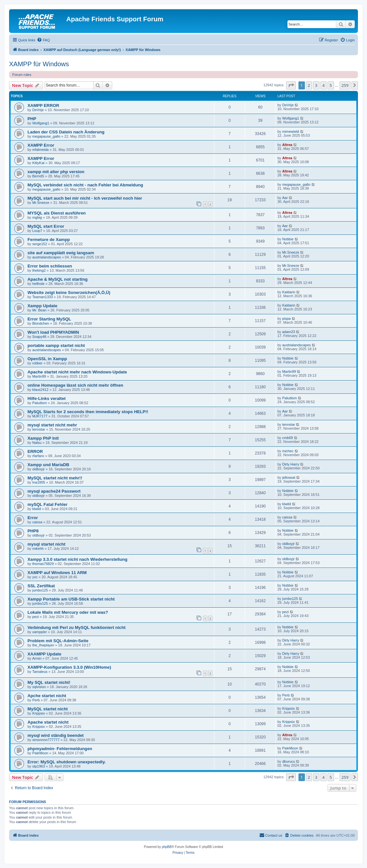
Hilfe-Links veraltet (47, 398)
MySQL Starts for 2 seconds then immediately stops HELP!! (88, 412)
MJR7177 (40, 416)
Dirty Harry (291, 464)
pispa (286, 319)
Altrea (287, 145)
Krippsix (39, 713)
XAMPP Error (41, 145)
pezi (36, 617)
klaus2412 (40, 390)
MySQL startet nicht (48, 709)
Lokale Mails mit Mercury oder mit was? (68, 612)
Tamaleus (40, 672)
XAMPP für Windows (39, 64)
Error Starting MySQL (49, 319)
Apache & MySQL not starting (58, 279)
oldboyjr (39, 469)
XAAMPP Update (44, 654)
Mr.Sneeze (41, 203)
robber (38, 363)
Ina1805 (39, 482)
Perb (36, 700)
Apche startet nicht (47, 696)
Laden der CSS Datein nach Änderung (66, 132)
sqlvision (39, 687)
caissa (37, 522)
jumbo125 (40, 590)
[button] (291, 85)
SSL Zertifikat (41, 586)
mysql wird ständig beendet (56, 735)
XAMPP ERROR (43, 105)
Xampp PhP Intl (43, 438)
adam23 (289, 332)
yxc (35, 577)
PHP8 (33, 531)
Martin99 (39, 376)
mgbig (37, 217)
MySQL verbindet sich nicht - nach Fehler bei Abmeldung (85, 185)
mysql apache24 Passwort (54, 491)
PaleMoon (40, 753)
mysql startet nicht (46, 544)
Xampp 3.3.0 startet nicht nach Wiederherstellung (77, 559)
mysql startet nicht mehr (52, 425)
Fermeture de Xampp (49, 240)
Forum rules (22, 75)
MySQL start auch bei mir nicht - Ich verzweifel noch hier (85, 198)
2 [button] (309, 85)
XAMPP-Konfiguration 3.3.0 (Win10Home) (69, 667)
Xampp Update (42, 306)
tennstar (39, 429)
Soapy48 (39, 337)
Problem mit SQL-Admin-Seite (58, 641)
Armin (37, 658)
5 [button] (331, 85)
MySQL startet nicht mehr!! (55, 478)
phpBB (167, 847)
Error (33, 518)
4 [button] (324, 85)
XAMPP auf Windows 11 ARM (57, 573)
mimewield (291, 131)
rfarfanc (38, 456)
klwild (37, 509)
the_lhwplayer (43, 645)
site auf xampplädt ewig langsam (61, 253)
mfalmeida (41, 150)
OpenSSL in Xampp (47, 359)
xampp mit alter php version (56, 172)
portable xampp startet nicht (56, 345)
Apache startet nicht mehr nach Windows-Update (77, 372)
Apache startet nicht (48, 722)
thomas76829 (43, 564)
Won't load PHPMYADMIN (53, 332)
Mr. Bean (39, 310)
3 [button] (316, 85)
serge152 (40, 244)
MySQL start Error (46, 226)
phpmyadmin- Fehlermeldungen (60, 749)
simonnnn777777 (46, 740)
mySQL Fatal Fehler (48, 504)
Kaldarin (289, 292)
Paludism (40, 403)
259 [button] (345, 85)
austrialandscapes (47, 257)
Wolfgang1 (41, 123)
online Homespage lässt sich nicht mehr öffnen (75, 385)
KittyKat (38, 163)
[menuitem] (43, 40)
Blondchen (41, 323)
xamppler (40, 632)
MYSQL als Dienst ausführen (57, 213)
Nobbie (288, 239)
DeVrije (38, 110)
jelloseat (289, 477)
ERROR (35, 451)
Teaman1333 (43, 297)
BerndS (38, 176)
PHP (32, 119)
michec (288, 451)
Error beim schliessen (50, 266)
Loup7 (37, 231)
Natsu (37, 443)
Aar (285, 198)
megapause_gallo (46, 136)
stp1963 (39, 766)
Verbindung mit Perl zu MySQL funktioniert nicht (76, 627)
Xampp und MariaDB (48, 465)
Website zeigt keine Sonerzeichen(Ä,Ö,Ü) (69, 293)
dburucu (289, 761)
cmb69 (288, 438)
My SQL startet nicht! (49, 682)
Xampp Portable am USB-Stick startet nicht (71, 599)
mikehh (38, 549)
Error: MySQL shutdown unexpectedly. (67, 762)
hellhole (38, 284)
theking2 (39, 270)
